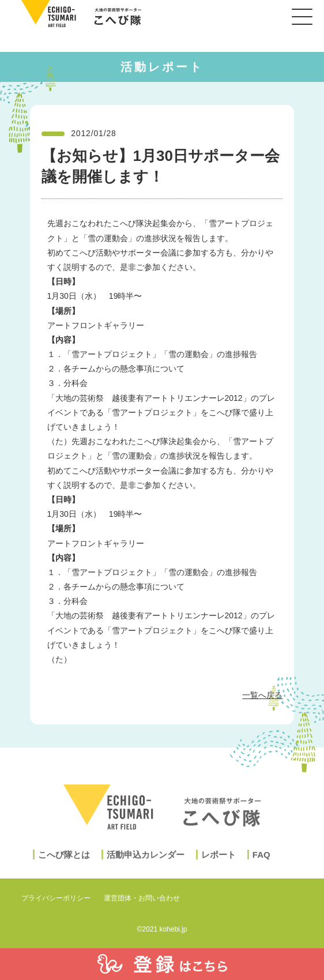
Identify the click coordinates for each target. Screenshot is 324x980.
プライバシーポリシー (56, 898)
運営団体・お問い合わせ (142, 898)
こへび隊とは (64, 867)
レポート (218, 867)
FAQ (261, 867)
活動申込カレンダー (146, 867)
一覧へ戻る (262, 695)
